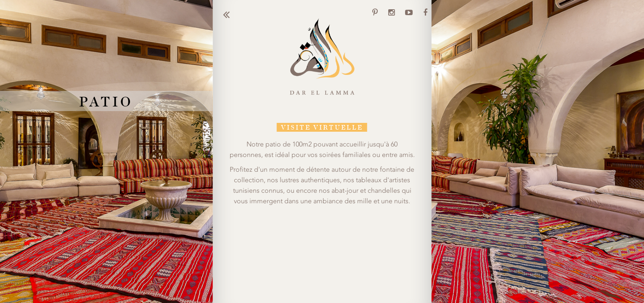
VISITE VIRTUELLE (322, 127)
